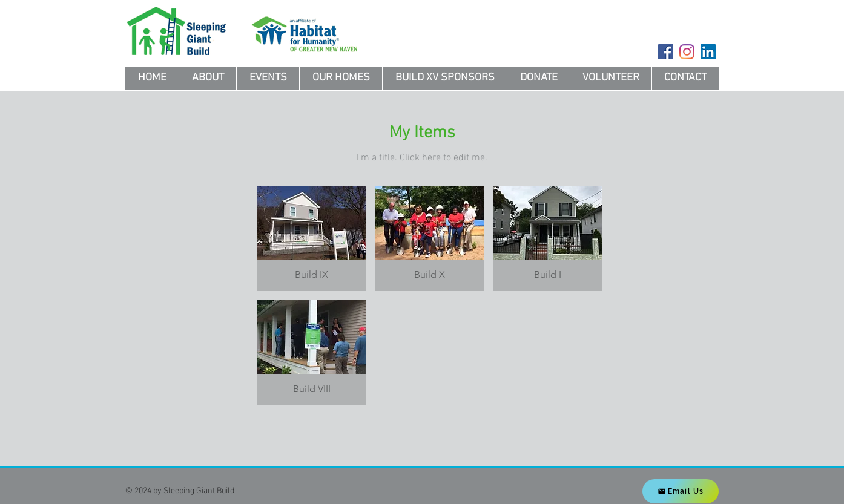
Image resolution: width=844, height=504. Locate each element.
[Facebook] (666, 52)
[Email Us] (681, 491)
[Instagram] (687, 52)
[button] (312, 238)
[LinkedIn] (708, 52)
